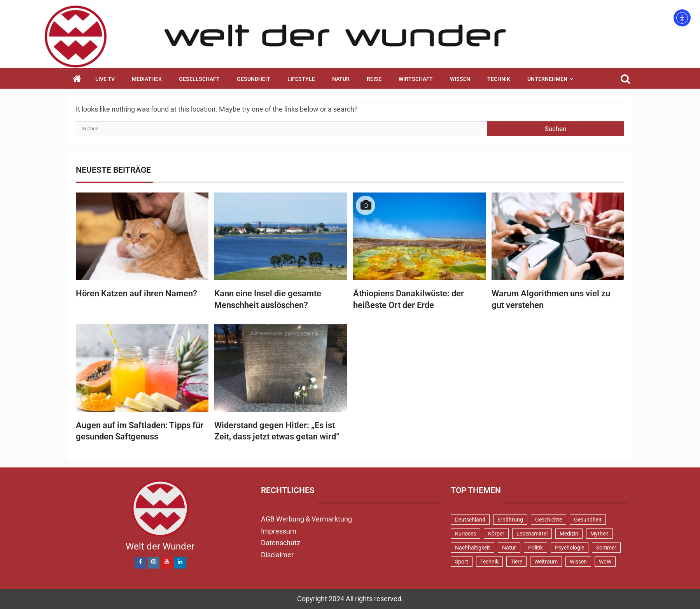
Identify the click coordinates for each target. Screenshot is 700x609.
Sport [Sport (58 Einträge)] (462, 562)
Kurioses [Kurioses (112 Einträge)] (465, 534)
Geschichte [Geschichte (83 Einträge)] (549, 520)
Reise (374, 79)
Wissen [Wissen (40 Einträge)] (578, 562)
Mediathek (147, 79)
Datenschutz (281, 543)
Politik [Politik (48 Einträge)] (535, 548)
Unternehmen (547, 79)
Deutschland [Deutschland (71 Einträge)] (470, 520)
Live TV (105, 79)
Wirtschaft (416, 79)
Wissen (460, 79)
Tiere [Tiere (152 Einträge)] (516, 562)
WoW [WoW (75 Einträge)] (605, 562)
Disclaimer (277, 555)
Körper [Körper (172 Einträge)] (496, 534)
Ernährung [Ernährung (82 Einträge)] (510, 520)
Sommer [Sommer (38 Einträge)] (606, 548)
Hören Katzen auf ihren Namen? (136, 293)
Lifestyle (301, 79)
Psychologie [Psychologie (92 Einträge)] (570, 548)
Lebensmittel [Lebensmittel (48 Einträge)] (532, 534)
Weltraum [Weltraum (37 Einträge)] (546, 562)
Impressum (279, 531)
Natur (341, 79)
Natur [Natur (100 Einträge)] (509, 548)
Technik (499, 79)
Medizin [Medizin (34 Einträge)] (569, 534)
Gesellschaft (199, 79)
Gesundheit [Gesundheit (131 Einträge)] (588, 520)
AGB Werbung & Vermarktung (306, 519)
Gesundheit (254, 79)
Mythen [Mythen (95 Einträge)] (599, 534)
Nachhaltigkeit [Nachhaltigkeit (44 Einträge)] (472, 548)
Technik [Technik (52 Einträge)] (489, 562)
